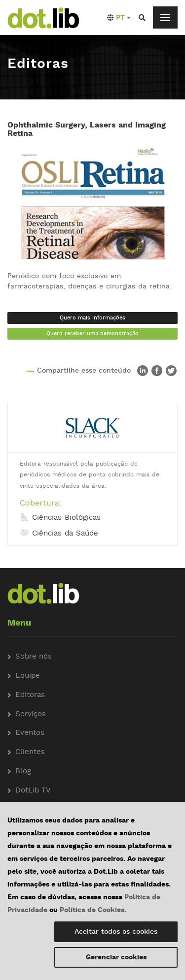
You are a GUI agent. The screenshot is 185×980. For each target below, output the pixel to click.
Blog (23, 772)
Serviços (31, 714)
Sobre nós (34, 657)
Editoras (30, 695)
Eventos (30, 733)
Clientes (30, 752)
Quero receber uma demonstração (92, 334)
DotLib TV (33, 791)
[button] (119, 18)
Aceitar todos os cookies (116, 932)
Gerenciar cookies (116, 957)
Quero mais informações (92, 318)
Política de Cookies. (93, 910)
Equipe (28, 676)
